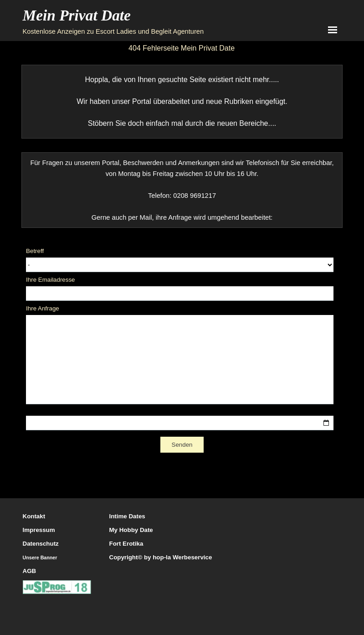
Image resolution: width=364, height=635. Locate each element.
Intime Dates (127, 516)
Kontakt (34, 516)
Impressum (39, 530)
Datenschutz (41, 544)
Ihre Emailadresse (50, 280)
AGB (30, 571)
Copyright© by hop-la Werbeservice (161, 557)
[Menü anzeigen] (333, 30)
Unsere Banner (40, 558)
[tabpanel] (182, 102)
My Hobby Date (131, 530)
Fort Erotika (126, 544)
